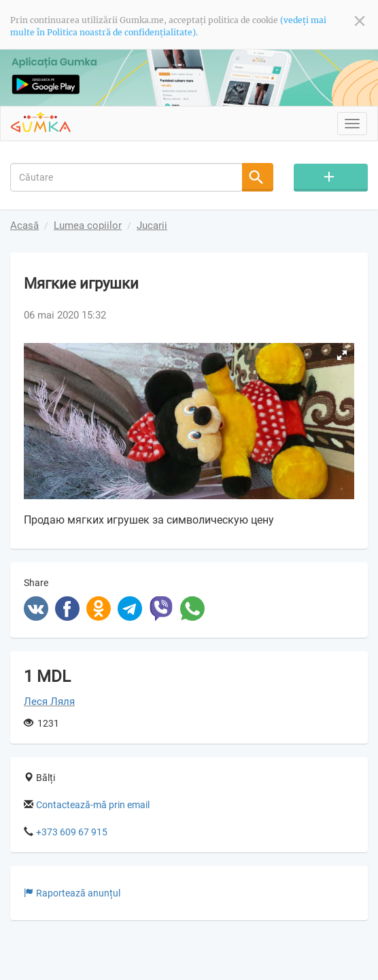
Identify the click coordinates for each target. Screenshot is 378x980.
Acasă (24, 225)
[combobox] (126, 177)
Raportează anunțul (72, 893)
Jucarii (152, 225)
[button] (342, 355)
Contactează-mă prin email (93, 805)
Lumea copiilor (88, 225)
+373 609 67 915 (72, 832)
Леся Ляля (49, 702)
